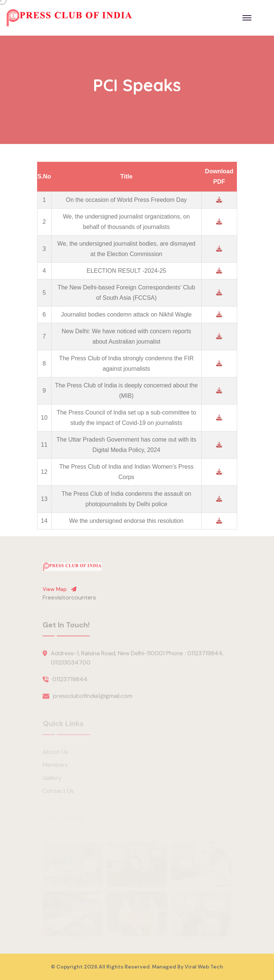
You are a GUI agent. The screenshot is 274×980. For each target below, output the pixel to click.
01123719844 (70, 683)
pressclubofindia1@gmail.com (93, 699)
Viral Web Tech (204, 967)
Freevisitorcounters (69, 601)
